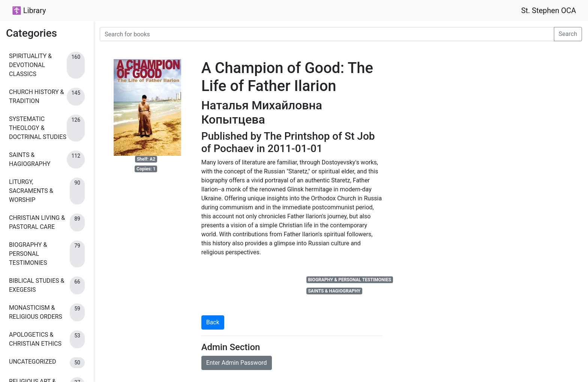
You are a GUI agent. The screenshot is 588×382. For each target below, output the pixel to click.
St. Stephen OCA (549, 10)
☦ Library (29, 10)
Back (213, 322)
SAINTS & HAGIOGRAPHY (334, 291)
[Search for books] (327, 34)
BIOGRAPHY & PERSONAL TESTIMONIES (349, 280)
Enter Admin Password (237, 363)
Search (568, 34)
